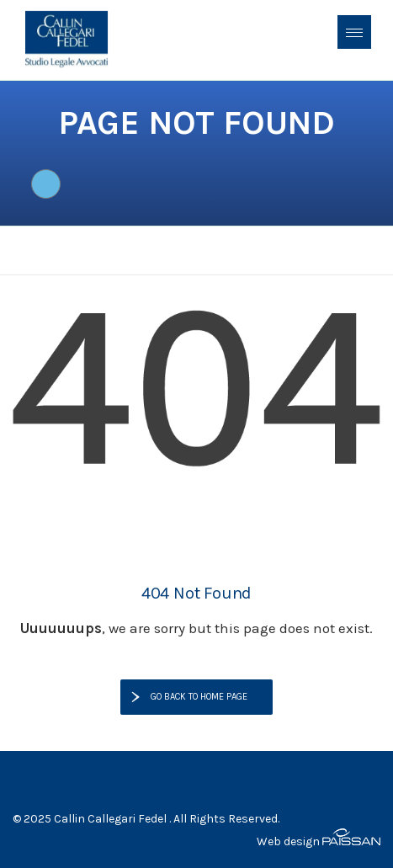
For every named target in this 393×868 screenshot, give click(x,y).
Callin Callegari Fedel (110, 819)
